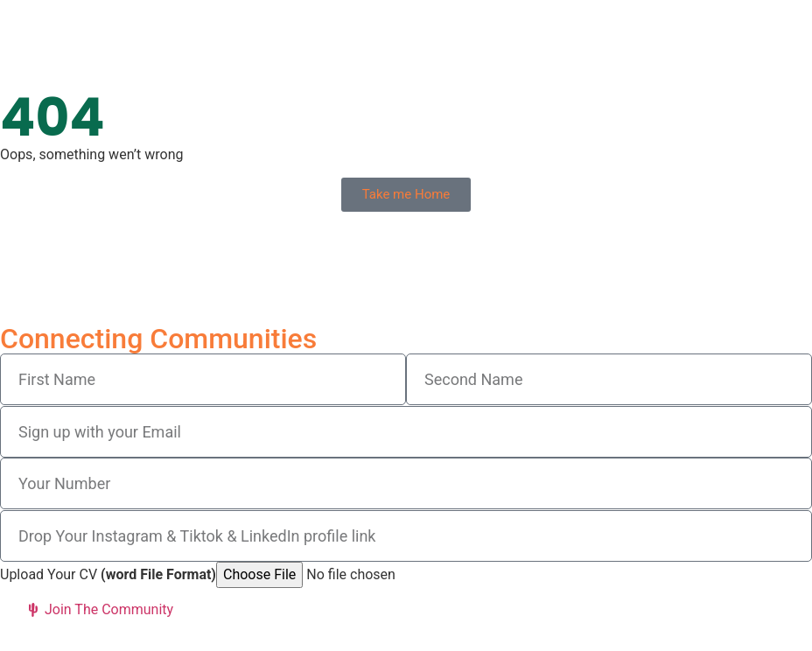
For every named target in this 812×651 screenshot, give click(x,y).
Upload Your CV (108, 575)
